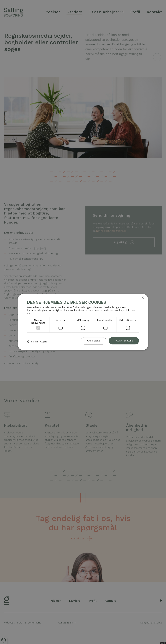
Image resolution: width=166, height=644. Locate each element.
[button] (37, 342)
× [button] (143, 298)
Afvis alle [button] (94, 341)
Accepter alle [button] (124, 341)
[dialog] (83, 322)
